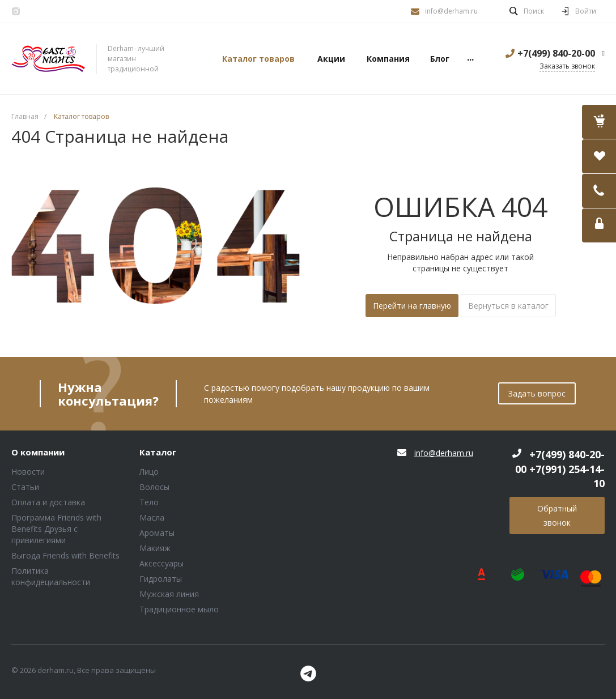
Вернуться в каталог (508, 306)
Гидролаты (161, 579)
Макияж (155, 548)
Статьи (25, 487)
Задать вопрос (537, 393)
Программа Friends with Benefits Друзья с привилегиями (56, 529)
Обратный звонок (557, 515)
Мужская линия (169, 594)
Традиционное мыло (179, 609)
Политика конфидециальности (51, 576)
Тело (149, 502)
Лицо (149, 472)
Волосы (154, 487)
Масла (152, 517)
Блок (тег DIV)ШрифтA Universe (48, 59)
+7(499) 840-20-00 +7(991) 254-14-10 (560, 469)
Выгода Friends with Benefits (65, 555)
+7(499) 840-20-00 (556, 53)
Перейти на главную (412, 306)
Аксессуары (162, 563)
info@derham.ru (451, 11)
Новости (28, 472)
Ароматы (157, 533)
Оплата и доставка (48, 502)
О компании (38, 453)
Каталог (158, 453)
